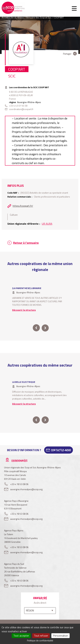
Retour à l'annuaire (26, 243)
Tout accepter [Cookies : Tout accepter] (21, 636)
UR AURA (47, 224)
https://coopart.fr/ (23, 206)
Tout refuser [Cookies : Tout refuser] (41, 636)
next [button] (45, 328)
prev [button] (36, 328)
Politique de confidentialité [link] (40, 640)
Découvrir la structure (24, 310)
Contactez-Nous (61, 450)
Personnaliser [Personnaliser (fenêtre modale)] (60, 636)
